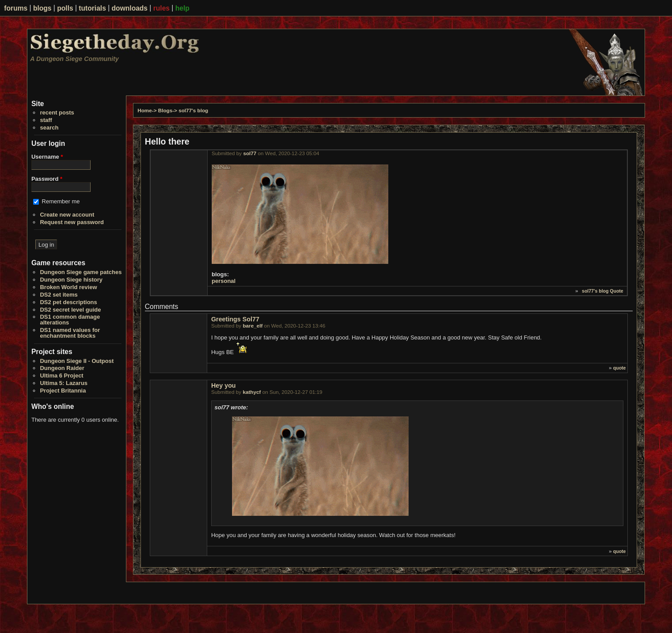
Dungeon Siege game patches (81, 272)
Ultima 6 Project (61, 376)
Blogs (165, 110)
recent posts (57, 112)
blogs (42, 8)
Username (47, 157)
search (49, 128)
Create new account (67, 215)
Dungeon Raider (62, 368)
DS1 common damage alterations (70, 320)
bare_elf (252, 326)
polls (65, 8)
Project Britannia (63, 391)
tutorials (92, 8)
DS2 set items (59, 295)
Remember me (61, 201)
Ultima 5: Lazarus (64, 383)
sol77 (250, 153)
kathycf (252, 392)
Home (144, 110)
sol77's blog (193, 110)
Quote (616, 291)
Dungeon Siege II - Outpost (77, 361)
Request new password (72, 222)
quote (620, 368)
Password (47, 179)
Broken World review (68, 287)
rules (161, 8)
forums (16, 8)
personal (224, 281)
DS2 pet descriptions (68, 302)
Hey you (224, 385)
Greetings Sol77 (235, 319)
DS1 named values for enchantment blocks (70, 333)
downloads (130, 8)
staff (46, 120)
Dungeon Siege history (71, 280)
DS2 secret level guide (70, 310)
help (182, 8)
